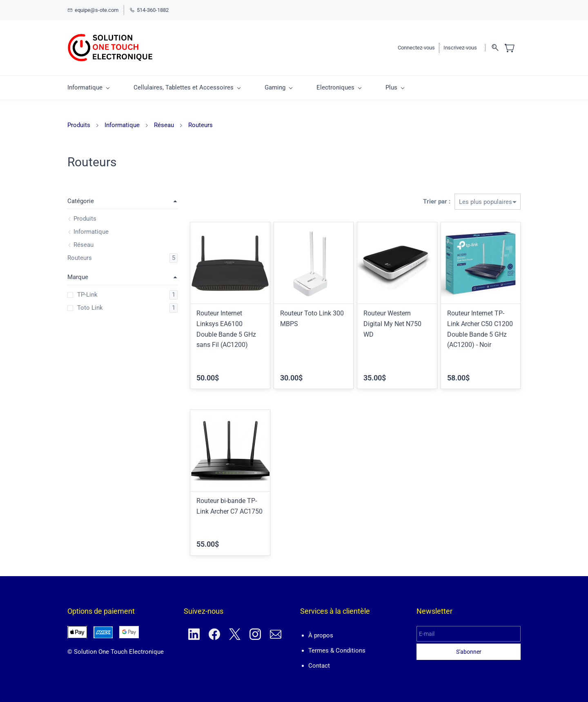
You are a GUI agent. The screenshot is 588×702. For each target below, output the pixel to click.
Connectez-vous (416, 48)
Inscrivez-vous (460, 48)
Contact (319, 666)
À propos (321, 635)
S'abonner (469, 652)
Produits (79, 125)
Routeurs (200, 125)
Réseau (164, 125)
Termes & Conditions (337, 651)
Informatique (122, 125)
